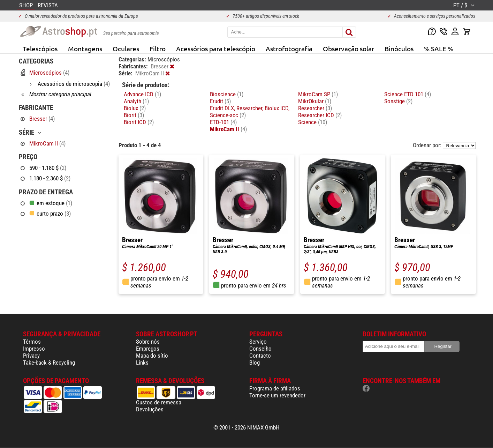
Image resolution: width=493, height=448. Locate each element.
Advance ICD (142, 94)
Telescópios (40, 48)
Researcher (315, 108)
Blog (255, 363)
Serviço (258, 342)
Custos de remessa (159, 402)
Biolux (135, 108)
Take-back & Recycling (49, 363)
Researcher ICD (320, 115)
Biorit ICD (139, 122)
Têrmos (32, 342)
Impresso (34, 349)
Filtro (158, 48)
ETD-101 (223, 122)
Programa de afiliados (275, 388)
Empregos (148, 349)
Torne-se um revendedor (277, 395)
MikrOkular (315, 101)
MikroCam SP (318, 94)
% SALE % (439, 48)
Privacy (31, 356)
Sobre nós (148, 342)
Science (313, 122)
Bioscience (227, 94)
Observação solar (348, 48)
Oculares (126, 48)
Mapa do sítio (152, 356)
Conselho (260, 349)
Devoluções (150, 409)
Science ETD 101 (408, 94)
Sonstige (398, 101)
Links (142, 363)
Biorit (134, 115)
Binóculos (399, 48)
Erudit (220, 101)
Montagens (85, 48)
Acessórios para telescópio (216, 48)
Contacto (260, 356)
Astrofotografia (289, 48)
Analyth (136, 101)
